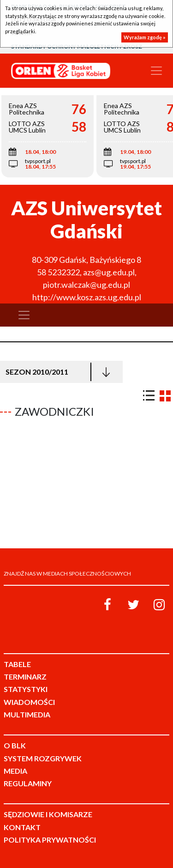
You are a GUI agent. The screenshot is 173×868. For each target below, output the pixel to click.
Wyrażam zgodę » (145, 37)
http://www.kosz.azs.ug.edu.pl (87, 297)
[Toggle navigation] (156, 71)
